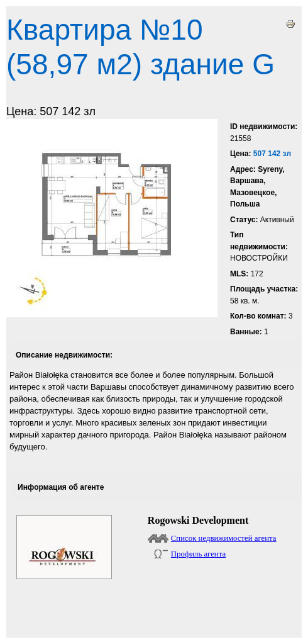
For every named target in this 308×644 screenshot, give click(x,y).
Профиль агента (198, 554)
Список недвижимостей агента (224, 538)
